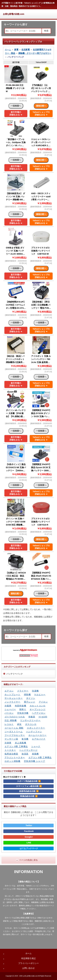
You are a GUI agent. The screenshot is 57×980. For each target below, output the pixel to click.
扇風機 (35, 754)
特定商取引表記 (28, 958)
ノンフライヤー (12, 702)
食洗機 (25, 739)
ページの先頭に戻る (28, 860)
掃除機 (27, 695)
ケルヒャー (40, 695)
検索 (46, 31)
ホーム (8, 50)
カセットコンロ (38, 706)
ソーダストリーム (14, 732)
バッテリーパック (15, 674)
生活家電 (26, 50)
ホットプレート (12, 695)
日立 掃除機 (11, 720)
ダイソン (31, 698)
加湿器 (25, 754)
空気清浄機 (23, 713)
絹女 (19, 724)
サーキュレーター (14, 698)
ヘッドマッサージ (28, 750)
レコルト (9, 724)
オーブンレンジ (38, 709)
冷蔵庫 (8, 706)
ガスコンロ (31, 724)
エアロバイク (39, 739)
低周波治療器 (11, 754)
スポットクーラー (36, 728)
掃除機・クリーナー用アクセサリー (35, 53)
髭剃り (23, 709)
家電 (16, 50)
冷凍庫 (8, 743)
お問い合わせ (28, 968)
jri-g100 (43, 717)
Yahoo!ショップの (41, 113)
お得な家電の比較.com (14, 14)
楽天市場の (16, 113)
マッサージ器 (11, 739)
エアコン (9, 691)
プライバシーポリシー (28, 963)
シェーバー (10, 709)
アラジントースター (15, 757)
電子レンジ (30, 702)
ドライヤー (23, 691)
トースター (10, 750)
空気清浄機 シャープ (35, 761)
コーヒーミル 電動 (14, 728)
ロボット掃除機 (12, 761)
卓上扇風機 (20, 743)
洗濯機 (35, 691)
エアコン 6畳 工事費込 (40, 757)
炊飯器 (32, 717)
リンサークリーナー (30, 720)
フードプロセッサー (15, 735)
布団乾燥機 (20, 706)
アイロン (43, 702)
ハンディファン (34, 732)
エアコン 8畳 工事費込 (16, 746)
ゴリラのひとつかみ (15, 717)
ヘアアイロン (39, 713)
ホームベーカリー (38, 735)
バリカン (9, 713)
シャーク (36, 746)
